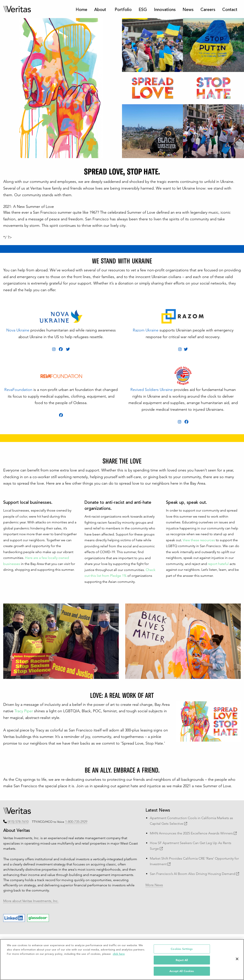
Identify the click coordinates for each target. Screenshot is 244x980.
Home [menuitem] (81, 10)
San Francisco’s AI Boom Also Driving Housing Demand (195, 874)
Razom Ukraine (146, 330)
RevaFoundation (18, 390)
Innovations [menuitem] (165, 10)
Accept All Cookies (182, 971)
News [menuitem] (188, 10)
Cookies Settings (182, 949)
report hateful (218, 564)
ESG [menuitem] (143, 10)
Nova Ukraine (18, 330)
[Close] (237, 959)
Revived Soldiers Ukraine (152, 390)
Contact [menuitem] (230, 10)
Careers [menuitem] (208, 10)
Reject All (182, 960)
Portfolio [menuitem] (123, 10)
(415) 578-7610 (18, 822)
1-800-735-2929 (76, 822)
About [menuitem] (100, 10)
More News (154, 885)
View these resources (199, 540)
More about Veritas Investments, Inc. (31, 901)
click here (119, 954)
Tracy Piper (24, 711)
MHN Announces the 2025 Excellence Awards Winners (193, 833)
